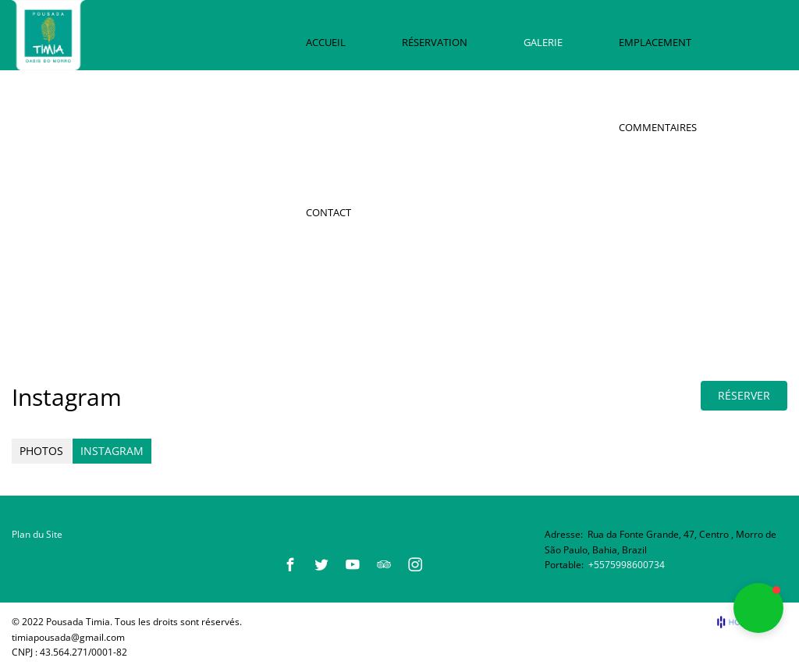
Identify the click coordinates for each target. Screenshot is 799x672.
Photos (41, 451)
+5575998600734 (627, 565)
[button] (758, 608)
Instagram (112, 451)
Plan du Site (37, 534)
